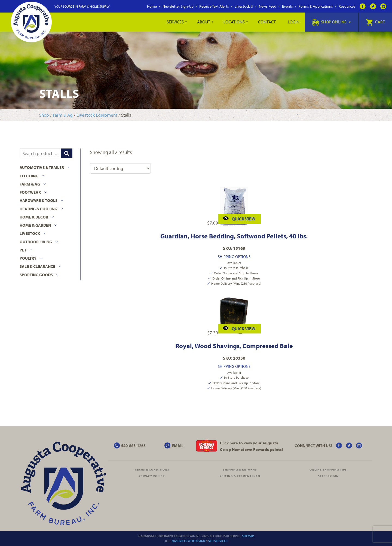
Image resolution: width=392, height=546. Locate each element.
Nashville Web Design (189, 541)
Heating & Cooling (38, 209)
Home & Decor (34, 217)
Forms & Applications (316, 6)
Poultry (28, 258)
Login (294, 22)
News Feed (268, 6)
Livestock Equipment (97, 115)
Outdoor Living (36, 242)
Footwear (30, 192)
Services (175, 22)
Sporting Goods (36, 275)
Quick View (239, 218)
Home (152, 6)
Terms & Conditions (152, 469)
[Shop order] (120, 168)
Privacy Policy (152, 476)
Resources (347, 6)
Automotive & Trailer (42, 167)
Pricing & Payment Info (240, 476)
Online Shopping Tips (328, 469)
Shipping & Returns (240, 469)
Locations (234, 22)
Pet (23, 250)
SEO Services (218, 541)
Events (287, 6)
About (204, 22)
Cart (375, 22)
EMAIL (178, 446)
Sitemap (248, 536)
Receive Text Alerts (214, 6)
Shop (44, 115)
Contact (267, 22)
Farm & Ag (63, 115)
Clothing (29, 176)
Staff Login (328, 476)
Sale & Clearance (37, 266)
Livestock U (244, 6)
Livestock (30, 233)
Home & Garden (35, 225)
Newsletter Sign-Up (178, 6)
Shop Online (331, 22)
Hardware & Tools (39, 200)
